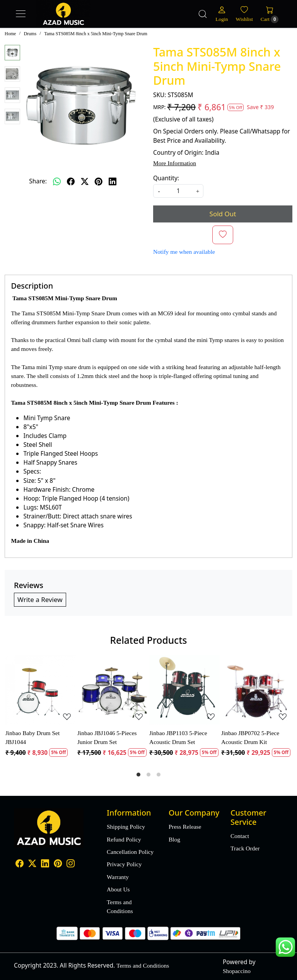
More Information (175, 163)
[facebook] (71, 181)
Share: (38, 181)
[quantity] (178, 191)
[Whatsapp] (57, 181)
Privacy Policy (124, 864)
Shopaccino (237, 971)
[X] (32, 864)
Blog (174, 839)
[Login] (222, 14)
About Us (118, 889)
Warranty (118, 877)
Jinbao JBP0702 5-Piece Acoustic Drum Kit (250, 737)
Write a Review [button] (40, 599)
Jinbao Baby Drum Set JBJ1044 (32, 737)
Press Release (185, 827)
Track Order (245, 848)
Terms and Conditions (120, 906)
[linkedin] (113, 181)
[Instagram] (71, 864)
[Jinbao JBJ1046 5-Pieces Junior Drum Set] (113, 690)
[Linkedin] (45, 864)
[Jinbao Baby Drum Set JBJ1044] (41, 690)
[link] (203, 14)
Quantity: (166, 178)
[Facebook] (20, 864)
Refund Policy (124, 839)
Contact (240, 836)
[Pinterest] (58, 864)
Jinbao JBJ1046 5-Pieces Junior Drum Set (107, 737)
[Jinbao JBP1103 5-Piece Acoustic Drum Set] (184, 690)
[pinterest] (99, 181)
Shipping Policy (126, 827)
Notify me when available (184, 252)
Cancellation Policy (130, 852)
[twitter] (85, 181)
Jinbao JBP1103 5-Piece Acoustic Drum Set (178, 737)
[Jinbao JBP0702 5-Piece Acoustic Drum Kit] (256, 690)
